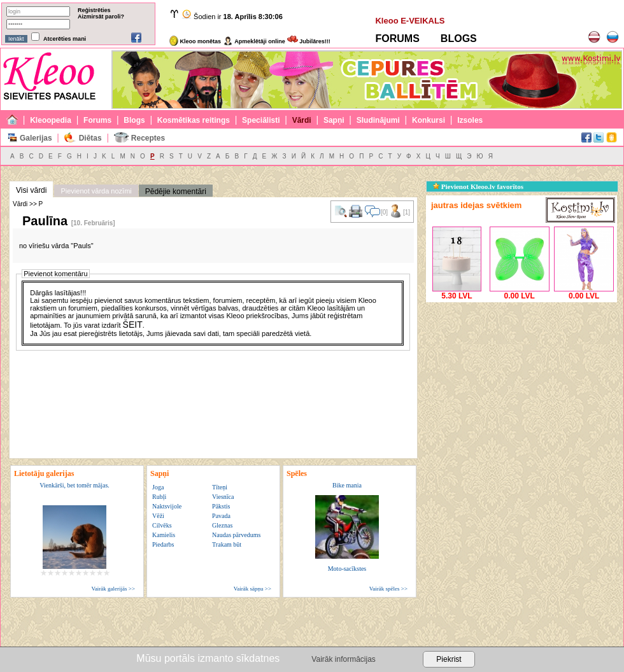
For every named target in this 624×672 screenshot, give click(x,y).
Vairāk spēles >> (388, 589)
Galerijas (36, 138)
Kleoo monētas (195, 41)
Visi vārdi (31, 190)
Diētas (90, 138)
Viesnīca (223, 497)
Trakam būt (227, 544)
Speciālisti (261, 120)
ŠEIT (133, 325)
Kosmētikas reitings (194, 120)
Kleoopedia (51, 120)
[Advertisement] (521, 385)
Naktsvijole (167, 506)
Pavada (221, 516)
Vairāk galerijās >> (113, 589)
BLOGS (459, 38)
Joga (158, 487)
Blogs (134, 120)
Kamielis (164, 535)
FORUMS (397, 38)
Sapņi (334, 120)
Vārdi (302, 120)
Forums (97, 120)
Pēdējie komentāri (176, 192)
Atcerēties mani (65, 39)
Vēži (158, 516)
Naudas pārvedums (236, 535)
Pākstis (221, 506)
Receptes (148, 138)
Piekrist (449, 659)
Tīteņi (220, 487)
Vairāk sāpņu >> (252, 589)
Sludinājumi (378, 120)
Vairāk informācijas (343, 659)
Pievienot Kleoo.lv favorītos (478, 186)
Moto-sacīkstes (347, 569)
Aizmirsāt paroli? (101, 17)
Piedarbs (163, 544)
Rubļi (159, 497)
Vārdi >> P (28, 204)
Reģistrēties (94, 10)
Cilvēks (162, 525)
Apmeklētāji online (254, 41)
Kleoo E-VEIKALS (410, 21)
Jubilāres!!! (309, 41)
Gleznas (222, 525)
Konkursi (429, 120)
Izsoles (470, 120)
